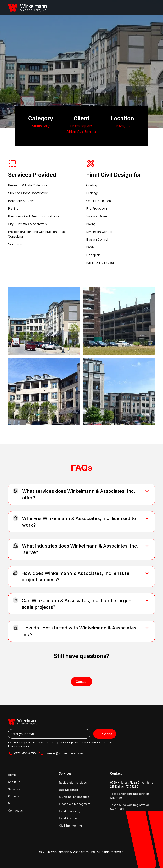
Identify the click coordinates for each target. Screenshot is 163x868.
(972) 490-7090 (25, 753)
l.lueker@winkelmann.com (64, 753)
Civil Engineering (70, 825)
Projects (14, 796)
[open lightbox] (44, 321)
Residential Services (73, 782)
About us (14, 782)
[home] (27, 8)
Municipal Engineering (74, 797)
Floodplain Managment (75, 804)
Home (12, 775)
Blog (11, 803)
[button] (151, 8)
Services (14, 789)
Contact (82, 682)
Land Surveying (70, 811)
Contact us (15, 811)
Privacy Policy (58, 743)
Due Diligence (69, 790)
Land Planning (69, 818)
